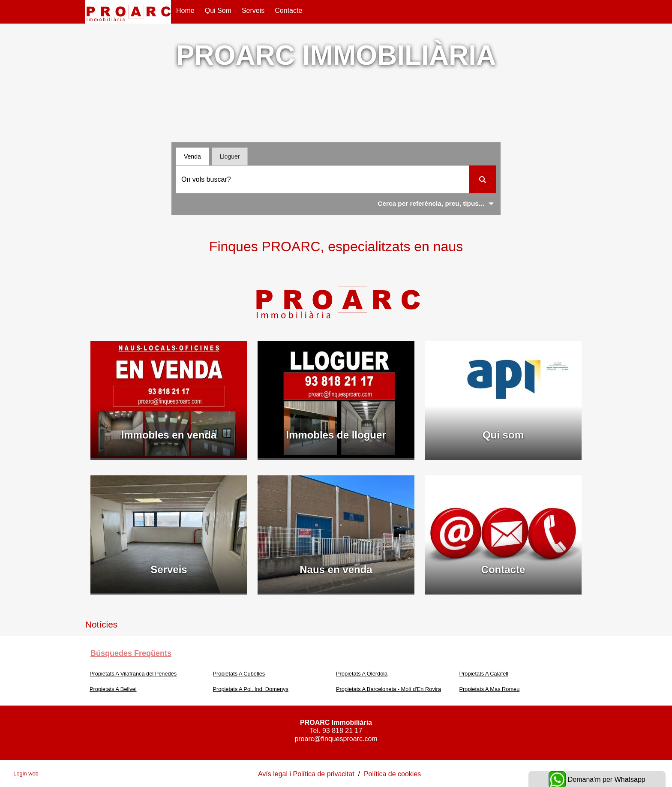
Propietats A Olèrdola (362, 674)
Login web (26, 773)
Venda (192, 156)
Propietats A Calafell (484, 674)
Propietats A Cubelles (239, 674)
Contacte (288, 11)
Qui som (218, 11)
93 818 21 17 (342, 731)
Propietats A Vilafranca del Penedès (133, 674)
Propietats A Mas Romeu (490, 689)
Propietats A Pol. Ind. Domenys (251, 689)
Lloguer (230, 156)
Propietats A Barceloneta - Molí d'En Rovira (388, 689)
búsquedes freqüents (131, 653)
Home (185, 11)
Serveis (253, 11)
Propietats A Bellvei (113, 689)
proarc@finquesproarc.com (336, 739)
